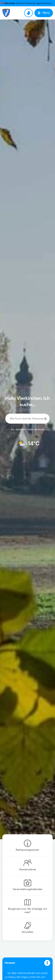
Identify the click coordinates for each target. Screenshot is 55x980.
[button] (5, 975)
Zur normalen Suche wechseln (28, 430)
